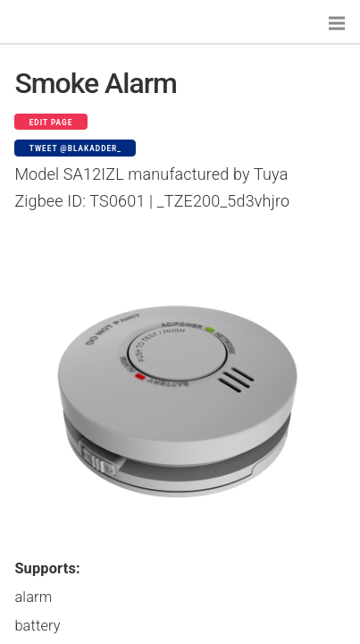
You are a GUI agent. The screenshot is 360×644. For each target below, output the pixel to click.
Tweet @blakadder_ (75, 148)
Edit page (51, 123)
